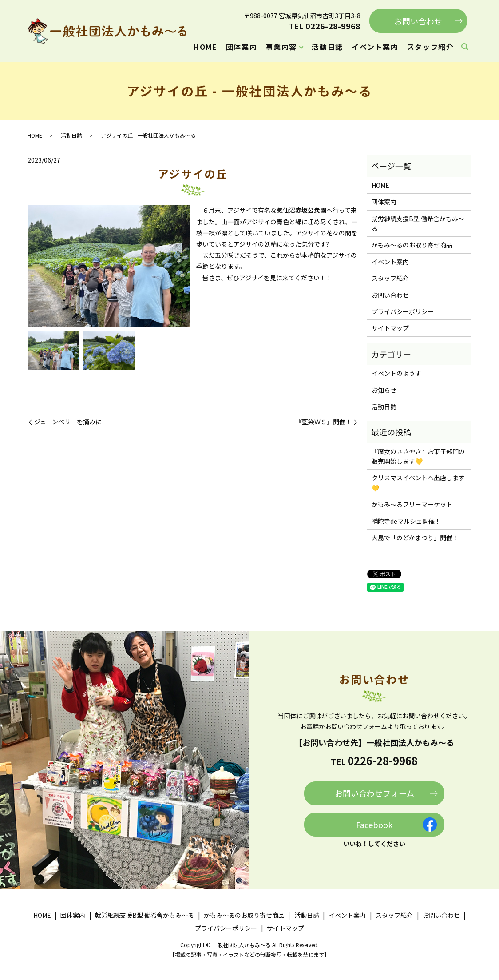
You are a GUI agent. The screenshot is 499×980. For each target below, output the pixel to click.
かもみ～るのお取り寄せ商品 (412, 245)
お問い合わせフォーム (374, 793)
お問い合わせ (418, 21)
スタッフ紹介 (431, 47)
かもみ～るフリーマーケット (412, 504)
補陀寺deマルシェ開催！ (406, 521)
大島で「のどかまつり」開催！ (415, 538)
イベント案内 (375, 47)
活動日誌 (327, 47)
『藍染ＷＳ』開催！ (324, 422)
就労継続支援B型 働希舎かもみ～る (418, 223)
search (465, 47)
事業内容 (281, 47)
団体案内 (242, 47)
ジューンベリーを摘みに (68, 422)
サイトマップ (390, 328)
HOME (205, 47)
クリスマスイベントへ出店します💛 (418, 482)
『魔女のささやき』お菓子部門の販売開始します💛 (418, 456)
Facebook (374, 825)
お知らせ (384, 390)
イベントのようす (396, 373)
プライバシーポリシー (403, 311)
